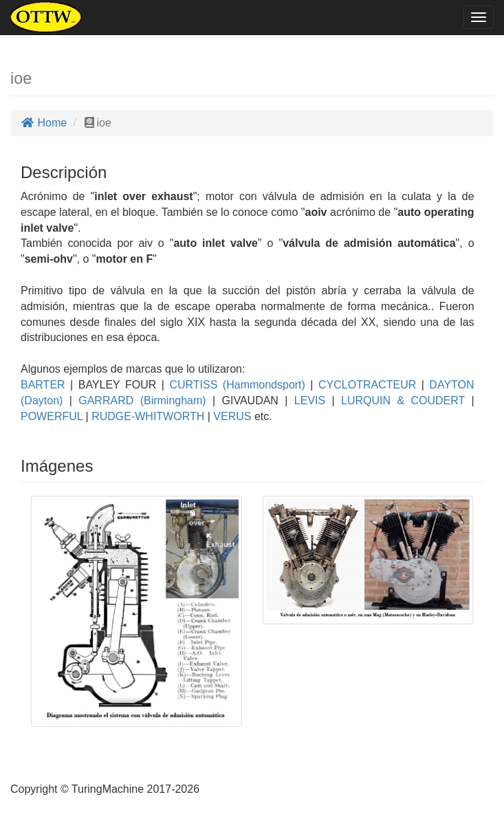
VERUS (231, 416)
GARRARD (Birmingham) (139, 401)
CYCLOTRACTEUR (365, 385)
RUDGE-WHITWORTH (147, 416)
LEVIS (306, 401)
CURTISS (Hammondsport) (235, 385)
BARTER (43, 385)
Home (44, 123)
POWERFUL (52, 416)
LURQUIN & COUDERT (400, 401)
